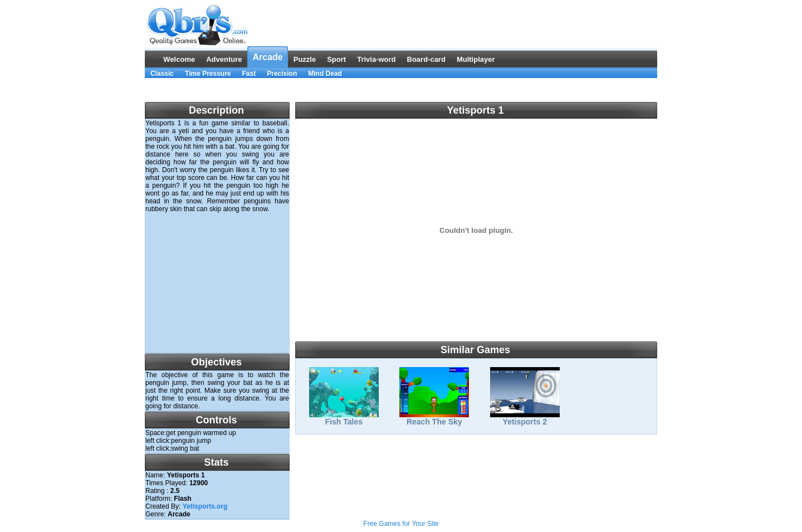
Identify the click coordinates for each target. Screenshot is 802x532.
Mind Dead (325, 74)
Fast (249, 74)
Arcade (267, 57)
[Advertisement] (401, 90)
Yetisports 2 (525, 418)
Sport (336, 59)
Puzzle (305, 59)
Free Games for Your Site (401, 524)
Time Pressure (208, 74)
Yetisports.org (205, 506)
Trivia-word (376, 59)
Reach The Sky (434, 418)
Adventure (224, 59)
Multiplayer (476, 59)
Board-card (426, 59)
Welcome (179, 59)
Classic (162, 74)
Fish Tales (344, 418)
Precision (282, 74)
